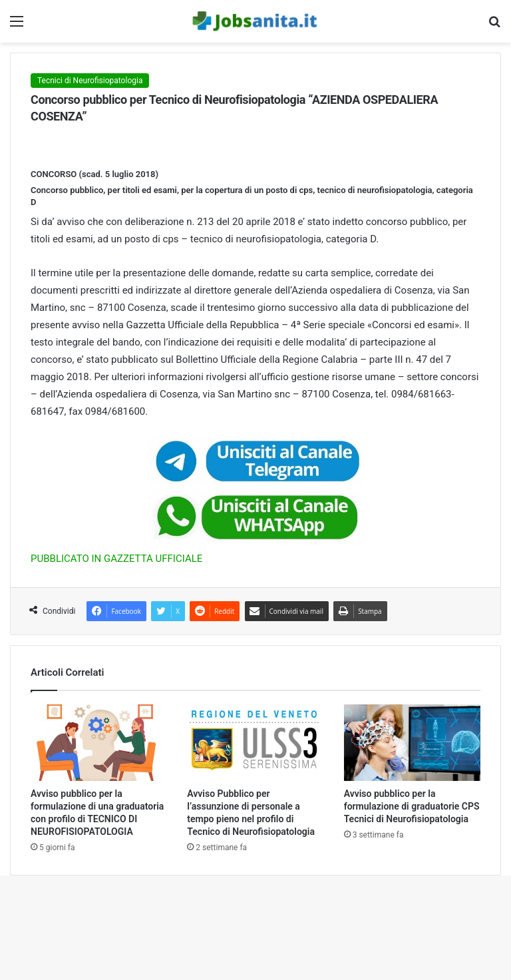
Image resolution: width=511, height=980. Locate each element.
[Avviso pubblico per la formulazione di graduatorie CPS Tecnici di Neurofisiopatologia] (412, 743)
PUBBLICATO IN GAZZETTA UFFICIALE (116, 559)
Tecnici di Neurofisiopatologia (90, 81)
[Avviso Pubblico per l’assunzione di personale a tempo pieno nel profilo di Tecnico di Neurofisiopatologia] (255, 743)
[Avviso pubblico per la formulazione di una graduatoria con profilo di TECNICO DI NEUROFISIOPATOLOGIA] (99, 743)
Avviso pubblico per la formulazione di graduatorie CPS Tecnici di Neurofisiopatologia (412, 806)
